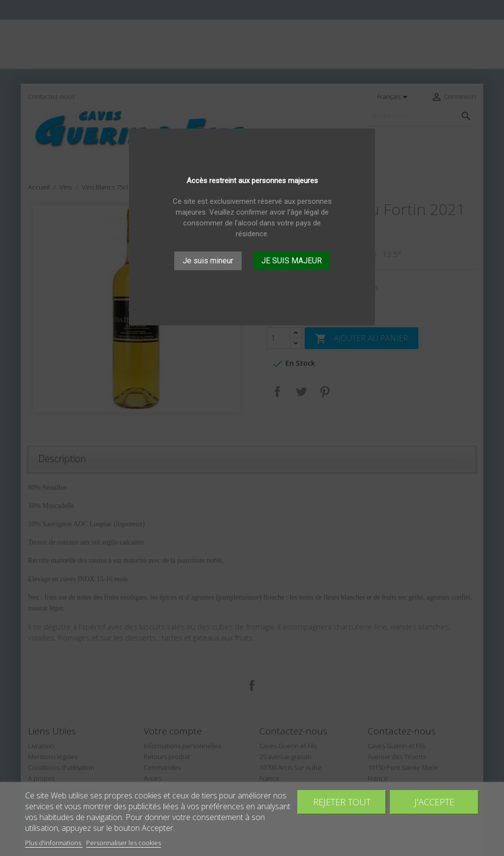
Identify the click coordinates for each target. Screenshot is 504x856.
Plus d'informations (54, 843)
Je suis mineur (208, 261)
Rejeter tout (342, 802)
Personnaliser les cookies (124, 843)
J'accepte (434, 802)
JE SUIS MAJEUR (292, 261)
